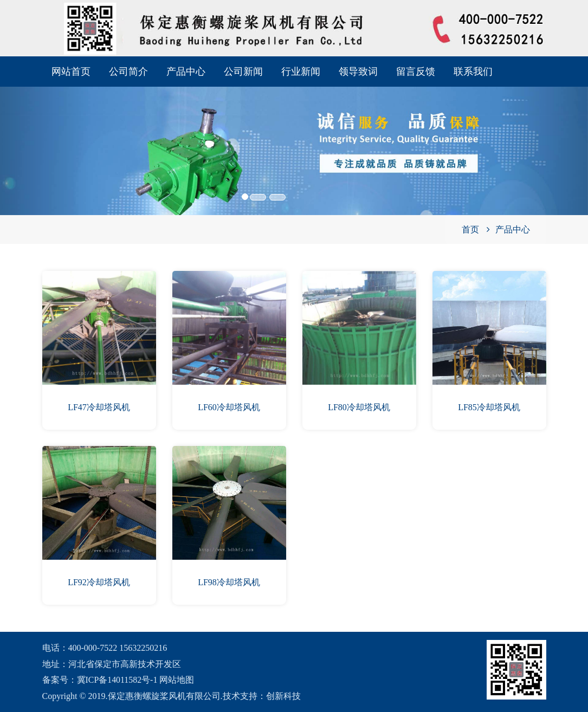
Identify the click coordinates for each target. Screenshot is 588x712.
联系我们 (473, 72)
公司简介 (128, 72)
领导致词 (358, 72)
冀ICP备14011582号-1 (118, 680)
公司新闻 (243, 72)
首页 (470, 229)
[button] (44, 136)
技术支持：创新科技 (262, 696)
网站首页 (71, 72)
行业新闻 (301, 72)
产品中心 (186, 72)
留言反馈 (416, 72)
